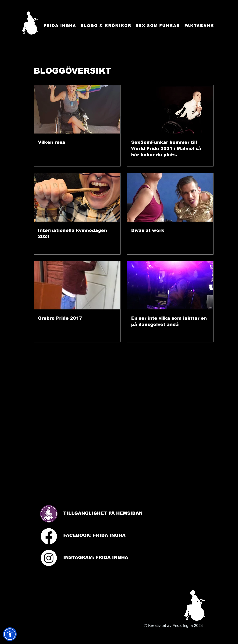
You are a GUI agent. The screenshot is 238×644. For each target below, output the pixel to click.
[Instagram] (49, 558)
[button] (10, 634)
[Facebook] (49, 536)
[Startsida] (30, 23)
